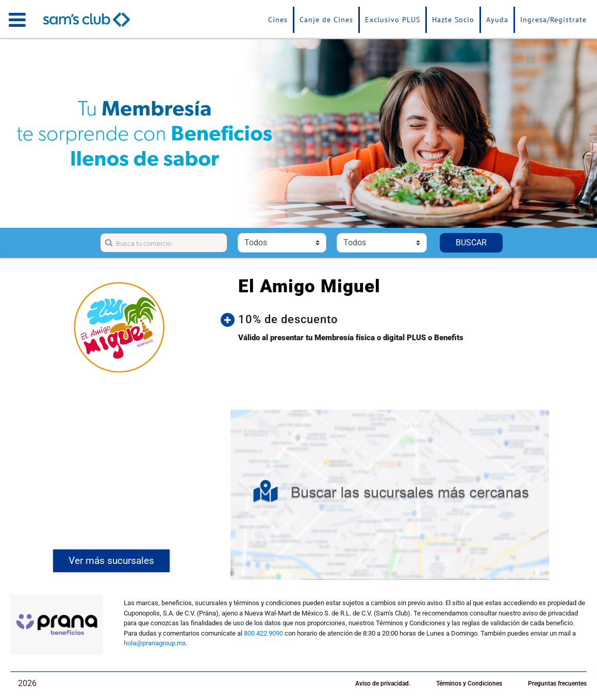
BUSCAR (471, 243)
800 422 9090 (263, 633)
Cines (278, 20)
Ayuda (497, 20)
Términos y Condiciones (469, 684)
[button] (397, 320)
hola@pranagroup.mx (155, 643)
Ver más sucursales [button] (111, 561)
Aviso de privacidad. (383, 684)
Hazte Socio (453, 20)
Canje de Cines (326, 20)
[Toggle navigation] (17, 20)
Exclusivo (393, 20)
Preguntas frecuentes (557, 684)
